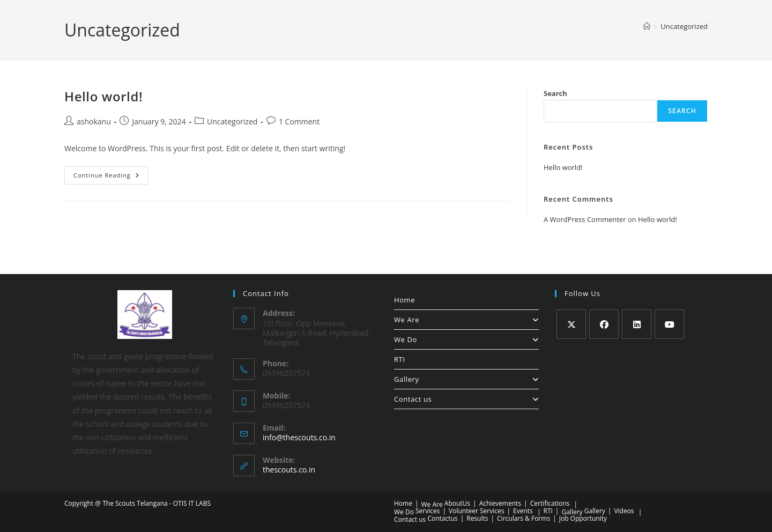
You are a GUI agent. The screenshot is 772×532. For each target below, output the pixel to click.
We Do (466, 339)
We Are (466, 320)
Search (555, 93)
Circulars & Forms (524, 518)
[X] (571, 324)
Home (404, 300)
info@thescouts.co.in (299, 437)
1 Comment (299, 121)
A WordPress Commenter (585, 219)
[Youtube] (669, 324)
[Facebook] (604, 324)
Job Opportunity (583, 518)
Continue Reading (111, 177)
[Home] (647, 26)
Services (428, 511)
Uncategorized (684, 26)
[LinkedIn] (637, 324)
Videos (624, 511)
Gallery (466, 379)
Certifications (550, 503)
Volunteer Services (476, 511)
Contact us (466, 399)
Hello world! (103, 96)
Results (477, 518)
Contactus (442, 518)
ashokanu (94, 121)
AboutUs (457, 503)
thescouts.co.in (289, 470)
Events (523, 511)
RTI (400, 359)
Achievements (500, 503)
